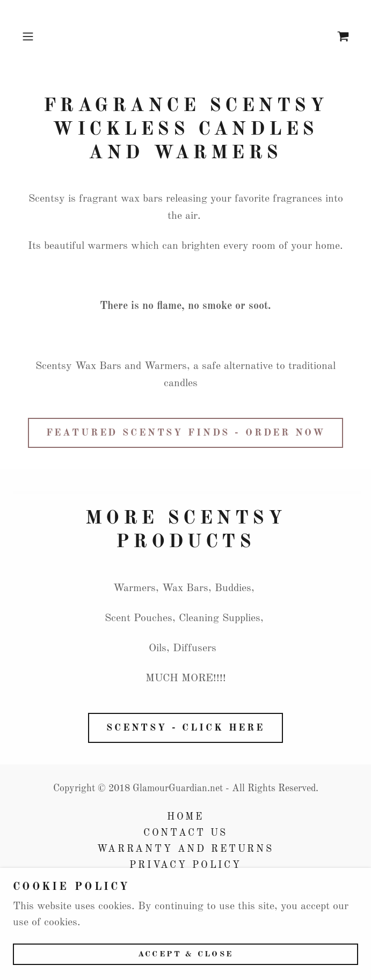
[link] (343, 36)
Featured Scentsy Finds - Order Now (186, 433)
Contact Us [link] (186, 833)
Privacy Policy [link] (185, 865)
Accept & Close (185, 955)
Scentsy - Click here (185, 728)
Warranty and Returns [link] (185, 849)
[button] (42, 36)
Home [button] (185, 817)
